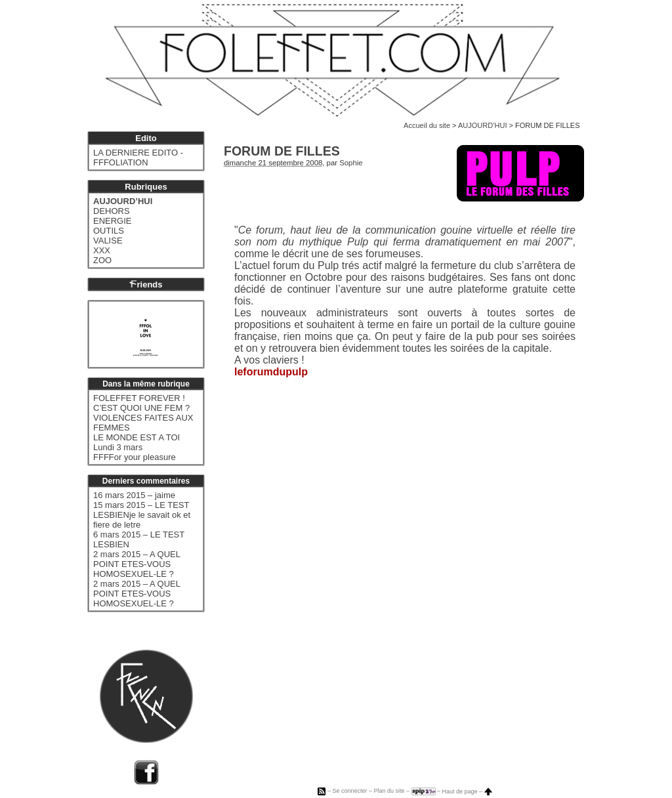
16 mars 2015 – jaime (134, 495)
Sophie (351, 163)
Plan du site (389, 791)
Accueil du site (427, 125)
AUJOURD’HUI (483, 125)
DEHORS (112, 211)
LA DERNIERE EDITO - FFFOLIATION (138, 157)
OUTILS (109, 231)
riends (146, 284)
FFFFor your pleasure (135, 457)
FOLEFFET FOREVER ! (139, 398)
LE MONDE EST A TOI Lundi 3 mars (136, 442)
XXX (102, 250)
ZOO (102, 260)
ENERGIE (113, 221)
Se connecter (349, 791)
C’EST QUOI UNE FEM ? (141, 408)
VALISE (108, 241)
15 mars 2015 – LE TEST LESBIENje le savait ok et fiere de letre (142, 515)
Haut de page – (467, 791)
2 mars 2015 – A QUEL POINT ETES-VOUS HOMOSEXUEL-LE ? (136, 564)
